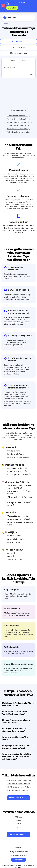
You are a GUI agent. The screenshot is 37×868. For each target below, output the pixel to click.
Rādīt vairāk (18, 856)
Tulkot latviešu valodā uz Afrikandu (18, 777)
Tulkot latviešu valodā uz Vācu (19, 129)
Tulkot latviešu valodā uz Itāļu (19, 122)
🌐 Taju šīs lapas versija (19, 107)
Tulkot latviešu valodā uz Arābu (18, 787)
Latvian (12, 61)
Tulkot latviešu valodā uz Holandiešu (19, 119)
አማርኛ (18, 820)
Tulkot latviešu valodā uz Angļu (18, 112)
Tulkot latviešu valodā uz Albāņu (18, 780)
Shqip (18, 817)
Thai (24, 61)
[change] (19, 61)
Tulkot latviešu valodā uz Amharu (18, 784)
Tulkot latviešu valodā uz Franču (19, 116)
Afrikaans (18, 814)
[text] (18, 69)
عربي (18, 824)
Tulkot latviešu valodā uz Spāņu (19, 125)
